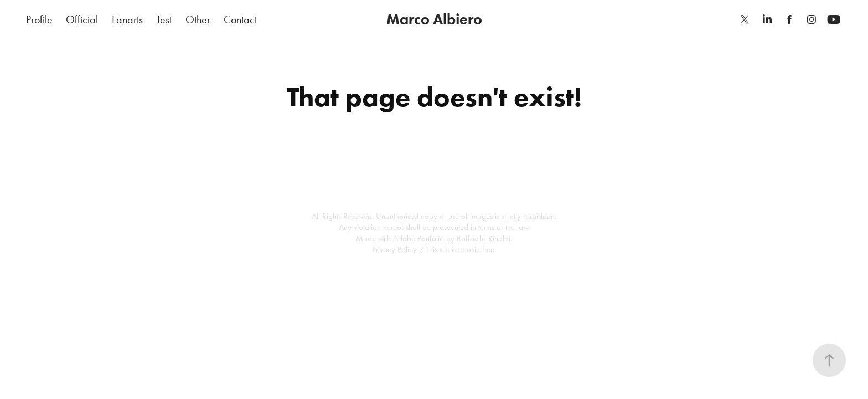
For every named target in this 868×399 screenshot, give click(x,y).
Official (82, 19)
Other (198, 19)
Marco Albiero (434, 19)
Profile (39, 19)
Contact (240, 19)
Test (164, 19)
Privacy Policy (394, 249)
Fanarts (127, 19)
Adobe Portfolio (418, 238)
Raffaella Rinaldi (484, 238)
